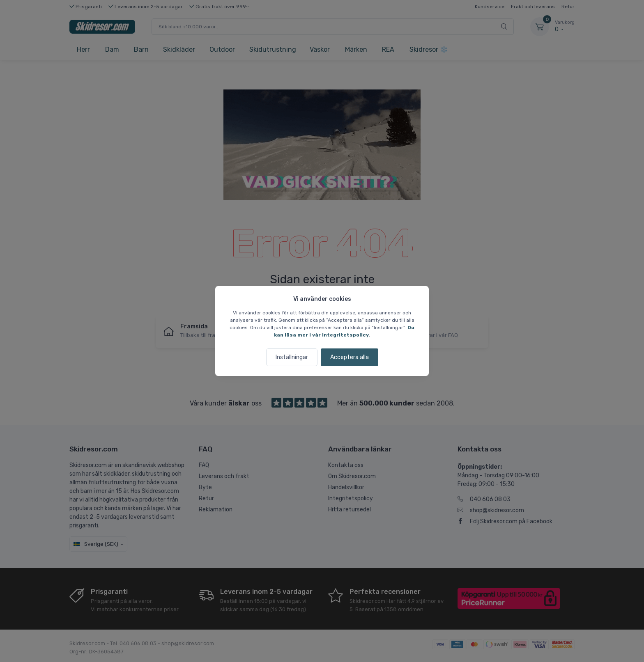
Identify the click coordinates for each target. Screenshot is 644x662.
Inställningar (292, 357)
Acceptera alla (350, 357)
